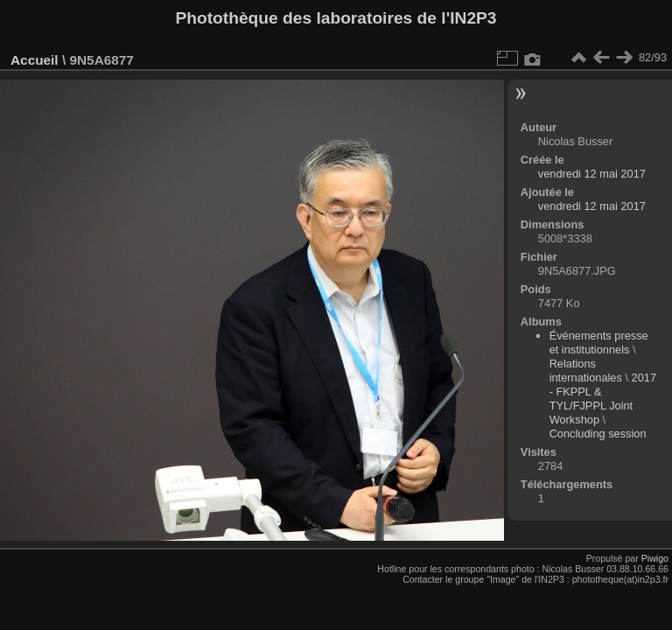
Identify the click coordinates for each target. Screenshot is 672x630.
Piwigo (655, 558)
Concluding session (598, 434)
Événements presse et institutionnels (599, 343)
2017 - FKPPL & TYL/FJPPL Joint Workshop (603, 399)
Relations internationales (586, 371)
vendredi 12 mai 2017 (592, 174)
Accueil (35, 60)
